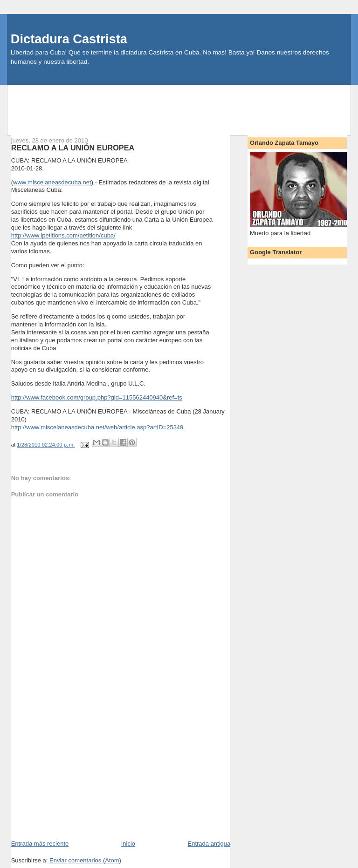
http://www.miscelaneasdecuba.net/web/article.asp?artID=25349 (97, 427)
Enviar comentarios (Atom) (85, 860)
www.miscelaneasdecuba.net (52, 182)
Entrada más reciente (40, 844)
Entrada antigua (209, 844)
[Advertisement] (179, 106)
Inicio (128, 844)
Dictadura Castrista (69, 39)
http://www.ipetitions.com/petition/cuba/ (63, 235)
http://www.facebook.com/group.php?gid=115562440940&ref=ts (97, 397)
